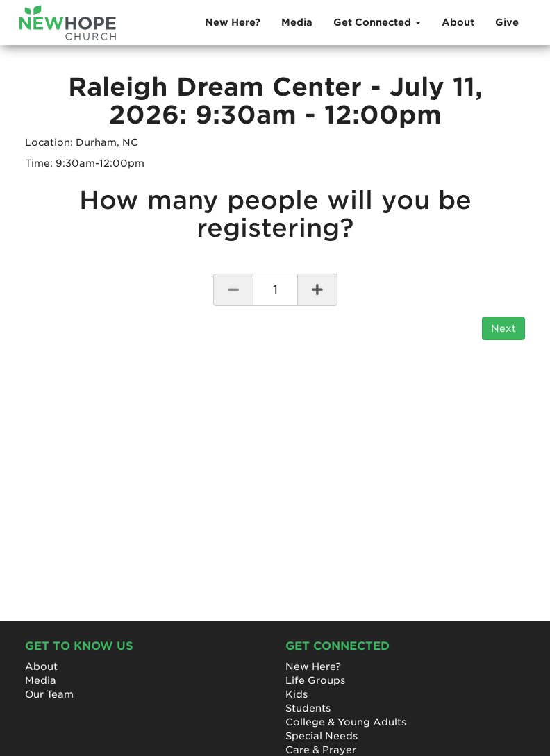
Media (297, 22)
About (458, 22)
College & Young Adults (346, 722)
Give (507, 22)
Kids (297, 694)
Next (503, 328)
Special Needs (322, 736)
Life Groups (315, 680)
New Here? (233, 22)
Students (308, 708)
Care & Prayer (321, 750)
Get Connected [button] (377, 22)
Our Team (49, 694)
